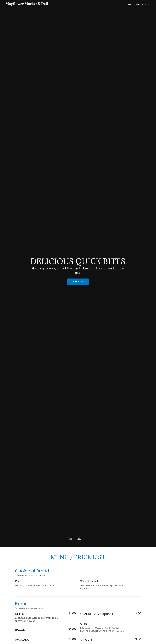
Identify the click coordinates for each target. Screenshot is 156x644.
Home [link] (130, 4)
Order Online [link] (143, 4)
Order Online (78, 282)
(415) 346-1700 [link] (78, 539)
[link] (31, 4)
